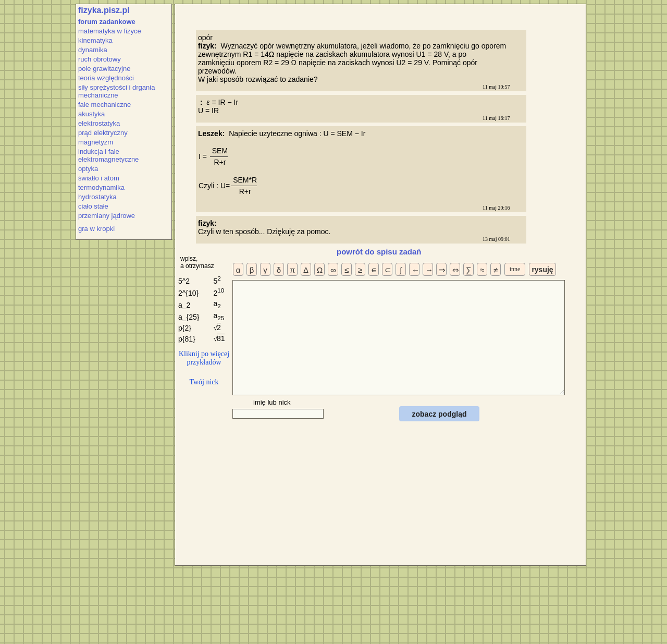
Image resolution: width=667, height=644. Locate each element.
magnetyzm (96, 142)
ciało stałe (93, 206)
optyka (88, 169)
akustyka (91, 114)
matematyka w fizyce (110, 31)
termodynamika (101, 187)
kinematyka (95, 40)
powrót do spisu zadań (379, 252)
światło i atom (99, 178)
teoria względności (106, 78)
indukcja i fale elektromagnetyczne (108, 155)
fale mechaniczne (104, 105)
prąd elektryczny (103, 133)
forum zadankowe (107, 22)
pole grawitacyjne (104, 69)
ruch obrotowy (100, 59)
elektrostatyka (99, 123)
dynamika (93, 50)
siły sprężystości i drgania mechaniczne (116, 91)
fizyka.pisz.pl (104, 10)
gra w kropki (96, 229)
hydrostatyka (97, 197)
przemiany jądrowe (107, 216)
